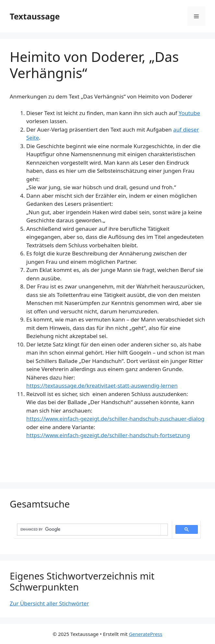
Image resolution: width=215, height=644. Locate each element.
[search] (89, 530)
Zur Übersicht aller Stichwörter (49, 603)
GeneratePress (145, 634)
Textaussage (35, 16)
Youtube (189, 113)
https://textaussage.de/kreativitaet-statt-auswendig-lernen (102, 386)
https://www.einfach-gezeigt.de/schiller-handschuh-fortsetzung (108, 435)
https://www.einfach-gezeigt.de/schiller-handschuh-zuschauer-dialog (115, 419)
